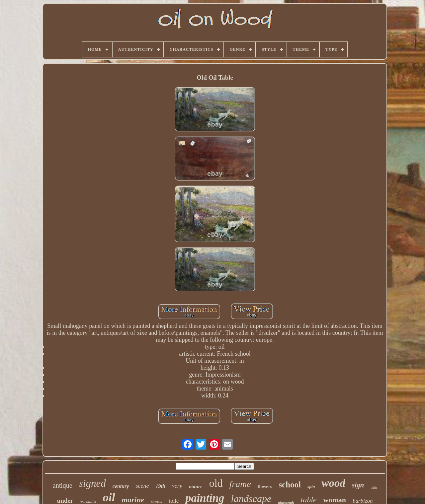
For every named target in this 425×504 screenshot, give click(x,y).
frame (240, 484)
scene (142, 486)
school (290, 485)
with (374, 487)
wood (333, 483)
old (216, 483)
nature (196, 486)
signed (92, 483)
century (121, 486)
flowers (265, 487)
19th (160, 486)
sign (358, 485)
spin (311, 487)
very (177, 486)
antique (63, 485)
